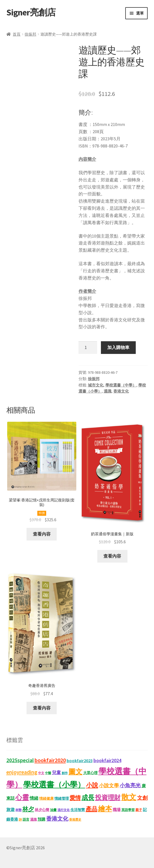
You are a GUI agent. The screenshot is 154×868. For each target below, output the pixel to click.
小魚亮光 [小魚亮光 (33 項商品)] (130, 785)
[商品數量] (88, 348)
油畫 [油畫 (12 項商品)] (53, 810)
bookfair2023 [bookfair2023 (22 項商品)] (80, 760)
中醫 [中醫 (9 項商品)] (48, 773)
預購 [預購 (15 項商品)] (41, 819)
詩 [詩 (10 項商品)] (20, 819)
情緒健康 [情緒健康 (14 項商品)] (46, 798)
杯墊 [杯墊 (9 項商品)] (19, 810)
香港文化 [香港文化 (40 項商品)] (57, 819)
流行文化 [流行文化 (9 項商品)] (64, 810)
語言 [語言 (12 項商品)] (26, 819)
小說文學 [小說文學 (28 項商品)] (109, 786)
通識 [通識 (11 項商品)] (33, 819)
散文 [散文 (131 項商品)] (129, 797)
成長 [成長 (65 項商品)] (88, 797)
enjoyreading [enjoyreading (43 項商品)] (22, 772)
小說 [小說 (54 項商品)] (92, 785)
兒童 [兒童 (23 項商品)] (56, 772)
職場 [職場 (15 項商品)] (117, 810)
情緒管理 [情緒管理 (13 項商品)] (62, 798)
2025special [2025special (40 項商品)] (20, 760)
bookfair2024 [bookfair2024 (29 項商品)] (107, 760)
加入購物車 (118, 347)
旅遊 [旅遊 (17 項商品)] (11, 810)
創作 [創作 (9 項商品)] (65, 773)
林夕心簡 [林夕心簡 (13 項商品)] (42, 810)
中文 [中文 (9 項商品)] (41, 773)
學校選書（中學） (121, 385)
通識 (108, 391)
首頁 (17, 34)
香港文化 (121, 391)
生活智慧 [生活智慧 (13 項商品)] (78, 810)
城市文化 (96, 385)
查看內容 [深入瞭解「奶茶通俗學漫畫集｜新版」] (112, 556)
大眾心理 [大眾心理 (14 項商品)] (90, 773)
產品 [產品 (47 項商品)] (92, 809)
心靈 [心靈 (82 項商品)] (22, 797)
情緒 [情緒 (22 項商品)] (34, 798)
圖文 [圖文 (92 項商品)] (75, 772)
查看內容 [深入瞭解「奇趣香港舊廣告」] (42, 708)
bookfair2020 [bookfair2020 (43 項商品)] (50, 760)
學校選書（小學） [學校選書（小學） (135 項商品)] (54, 785)
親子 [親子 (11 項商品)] (139, 810)
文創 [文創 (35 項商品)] (142, 798)
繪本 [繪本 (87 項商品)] (105, 809)
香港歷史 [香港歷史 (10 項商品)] (75, 819)
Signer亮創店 (31, 12)
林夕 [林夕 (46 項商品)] (28, 809)
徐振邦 (30, 34)
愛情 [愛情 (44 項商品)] (75, 798)
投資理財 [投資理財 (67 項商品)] (108, 797)
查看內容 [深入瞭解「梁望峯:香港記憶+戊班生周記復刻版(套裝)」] (42, 534)
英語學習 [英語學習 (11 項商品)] (128, 810)
